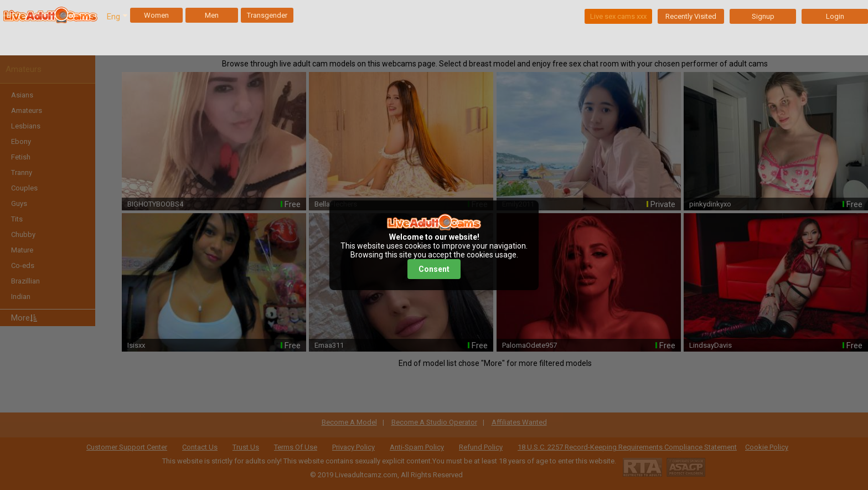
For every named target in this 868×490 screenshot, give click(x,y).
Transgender (267, 15)
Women (156, 15)
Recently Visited (691, 16)
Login (835, 16)
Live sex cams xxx (618, 16)
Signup (763, 16)
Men (212, 15)
